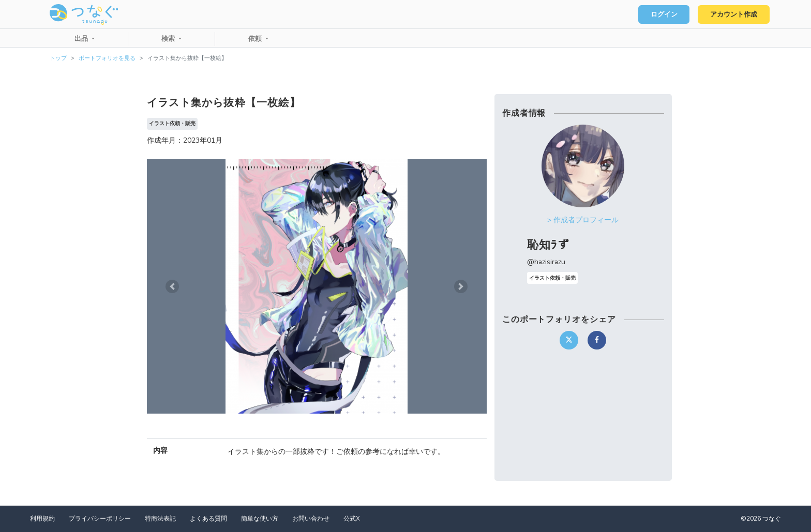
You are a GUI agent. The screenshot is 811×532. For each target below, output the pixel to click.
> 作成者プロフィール (583, 220)
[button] (172, 286)
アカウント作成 (734, 14)
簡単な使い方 (260, 519)
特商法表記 (160, 519)
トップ (58, 58)
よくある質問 (208, 519)
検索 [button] (169, 39)
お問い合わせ (311, 519)
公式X (352, 519)
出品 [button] (82, 39)
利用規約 (42, 519)
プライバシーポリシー (100, 519)
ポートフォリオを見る (107, 58)
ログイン (664, 14)
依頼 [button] (256, 39)
